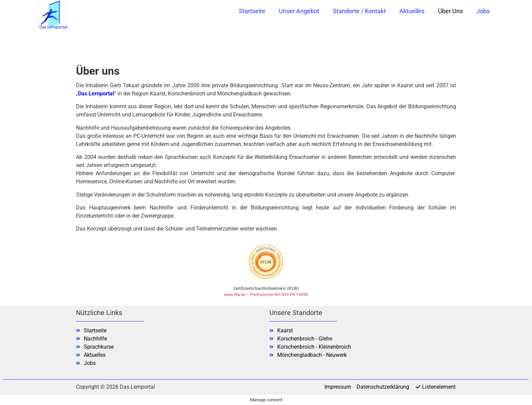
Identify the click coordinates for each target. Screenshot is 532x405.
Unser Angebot (299, 11)
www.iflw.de (235, 295)
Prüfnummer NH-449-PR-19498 (279, 295)
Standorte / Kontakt (359, 11)
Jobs (483, 11)
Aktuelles (412, 11)
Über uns (450, 11)
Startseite (252, 11)
